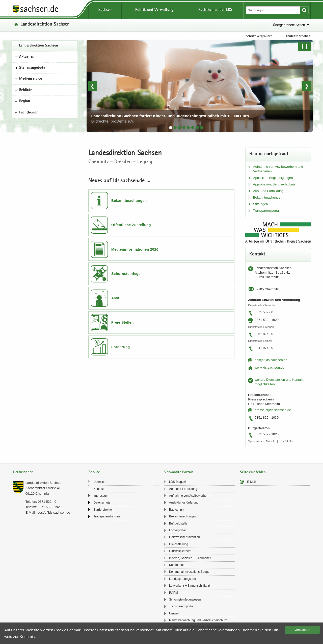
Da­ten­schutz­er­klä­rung (116, 630)
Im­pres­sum (101, 496)
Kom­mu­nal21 (178, 565)
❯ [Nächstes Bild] (307, 86)
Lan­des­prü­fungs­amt (182, 579)
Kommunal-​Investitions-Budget (190, 572)
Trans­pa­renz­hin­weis (107, 516)
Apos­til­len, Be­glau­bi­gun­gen (273, 178)
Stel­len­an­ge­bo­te (32, 68)
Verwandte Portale (179, 472)
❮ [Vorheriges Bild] (92, 86)
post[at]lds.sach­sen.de (271, 360)
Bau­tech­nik (177, 510)
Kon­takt (99, 489)
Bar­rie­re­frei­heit (103, 510)
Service (94, 472)
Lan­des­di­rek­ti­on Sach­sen (38, 46)
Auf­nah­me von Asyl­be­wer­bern (189, 496)
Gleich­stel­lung (179, 544)
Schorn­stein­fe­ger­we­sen (185, 600)
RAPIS (174, 593)
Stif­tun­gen (261, 204)
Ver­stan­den (302, 630)
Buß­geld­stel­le (178, 523)
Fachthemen (29, 113)
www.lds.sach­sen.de (270, 367)
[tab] (171, 128)
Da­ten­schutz (102, 503)
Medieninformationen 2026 (135, 249)
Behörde (26, 90)
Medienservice (31, 79)
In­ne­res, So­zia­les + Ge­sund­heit (190, 558)
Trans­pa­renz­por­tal (266, 211)
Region (25, 101)
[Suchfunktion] (274, 10)
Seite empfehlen (253, 472)
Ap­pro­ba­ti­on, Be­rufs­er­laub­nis (274, 184)
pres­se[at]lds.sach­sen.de (273, 410)
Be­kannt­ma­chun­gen (268, 197)
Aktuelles (26, 57)
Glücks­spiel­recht (180, 551)
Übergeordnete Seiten (289, 25)
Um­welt (174, 613)
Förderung (121, 347)
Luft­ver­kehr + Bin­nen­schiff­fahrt (190, 586)
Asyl (115, 298)
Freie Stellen (123, 322)
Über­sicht (100, 482)
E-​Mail (251, 482)
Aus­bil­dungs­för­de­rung (184, 503)
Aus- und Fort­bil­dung (268, 191)
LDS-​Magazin (178, 482)
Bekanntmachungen (129, 201)
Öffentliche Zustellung (131, 225)
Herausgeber (23, 472)
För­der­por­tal (177, 530)
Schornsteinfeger (127, 274)
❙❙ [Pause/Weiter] (305, 46)
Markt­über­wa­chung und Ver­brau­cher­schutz (198, 620)
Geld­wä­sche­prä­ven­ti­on (184, 537)
